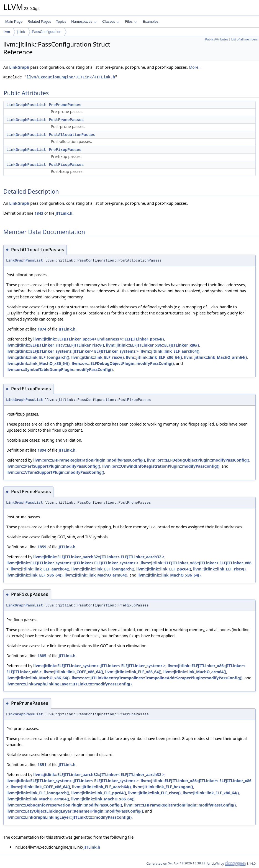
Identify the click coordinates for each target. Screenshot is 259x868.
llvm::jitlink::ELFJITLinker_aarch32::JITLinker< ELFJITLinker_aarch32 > (99, 557)
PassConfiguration (47, 32)
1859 (42, 547)
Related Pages (39, 21)
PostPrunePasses (66, 120)
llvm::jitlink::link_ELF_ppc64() (164, 569)
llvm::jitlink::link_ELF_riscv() (98, 357)
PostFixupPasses (66, 165)
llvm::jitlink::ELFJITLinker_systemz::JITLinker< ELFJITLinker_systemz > (72, 351)
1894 (42, 450)
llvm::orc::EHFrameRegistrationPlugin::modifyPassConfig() (89, 460)
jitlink (21, 32)
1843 (39, 213)
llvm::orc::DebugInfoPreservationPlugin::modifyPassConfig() (64, 805)
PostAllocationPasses (72, 135)
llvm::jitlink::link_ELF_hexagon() (163, 787)
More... (195, 67)
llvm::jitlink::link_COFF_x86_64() (73, 672)
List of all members (244, 39)
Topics (61, 21)
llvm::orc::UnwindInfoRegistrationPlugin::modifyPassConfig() (161, 466)
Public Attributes (217, 39)
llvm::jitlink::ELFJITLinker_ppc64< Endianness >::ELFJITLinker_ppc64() (98, 339)
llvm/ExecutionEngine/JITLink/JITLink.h (71, 77)
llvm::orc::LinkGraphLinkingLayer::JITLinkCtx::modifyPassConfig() (69, 684)
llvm (7, 32)
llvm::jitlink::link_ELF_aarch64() (170, 351)
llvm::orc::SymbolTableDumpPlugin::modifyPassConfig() (60, 369)
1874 (42, 329)
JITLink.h (64, 213)
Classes (111, 21)
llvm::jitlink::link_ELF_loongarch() (38, 357)
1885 (42, 656)
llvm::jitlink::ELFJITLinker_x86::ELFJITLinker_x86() (152, 345)
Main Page (14, 21)
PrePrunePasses (65, 105)
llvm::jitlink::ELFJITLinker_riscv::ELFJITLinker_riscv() (55, 345)
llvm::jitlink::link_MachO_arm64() (215, 357)
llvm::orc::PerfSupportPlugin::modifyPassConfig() (53, 466)
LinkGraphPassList (26, 105)
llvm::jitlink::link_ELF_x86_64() (154, 357)
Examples (151, 21)
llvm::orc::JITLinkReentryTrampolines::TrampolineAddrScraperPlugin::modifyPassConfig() (157, 678)
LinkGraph (19, 67)
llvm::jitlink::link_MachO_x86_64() (38, 363)
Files (131, 21)
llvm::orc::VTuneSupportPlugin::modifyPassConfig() (55, 472)
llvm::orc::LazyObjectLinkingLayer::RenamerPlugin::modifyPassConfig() (75, 811)
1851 (42, 765)
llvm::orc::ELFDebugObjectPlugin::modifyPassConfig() (123, 363)
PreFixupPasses (65, 150)
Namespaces (84, 21)
